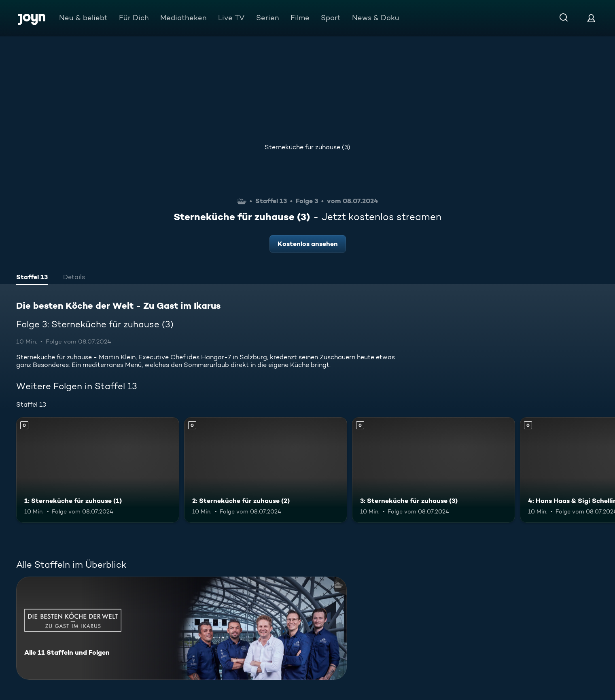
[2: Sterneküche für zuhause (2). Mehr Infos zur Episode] (266, 470)
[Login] (591, 18)
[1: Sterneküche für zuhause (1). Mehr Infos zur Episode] (98, 470)
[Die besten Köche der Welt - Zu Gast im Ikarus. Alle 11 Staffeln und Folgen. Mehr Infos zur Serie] (181, 628)
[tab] (32, 278)
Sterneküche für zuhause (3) (307, 147)
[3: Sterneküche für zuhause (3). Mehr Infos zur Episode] (434, 470)
